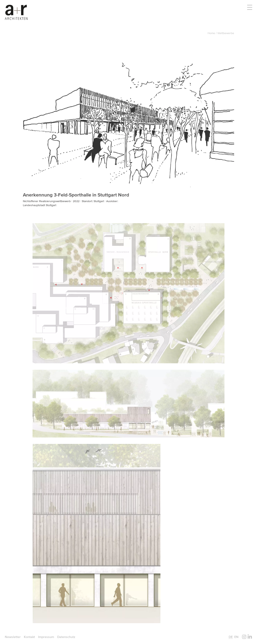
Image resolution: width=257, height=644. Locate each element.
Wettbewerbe (226, 33)
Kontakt (29, 637)
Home (212, 33)
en (236, 637)
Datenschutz (66, 637)
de (231, 637)
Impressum (46, 637)
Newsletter (13, 637)
